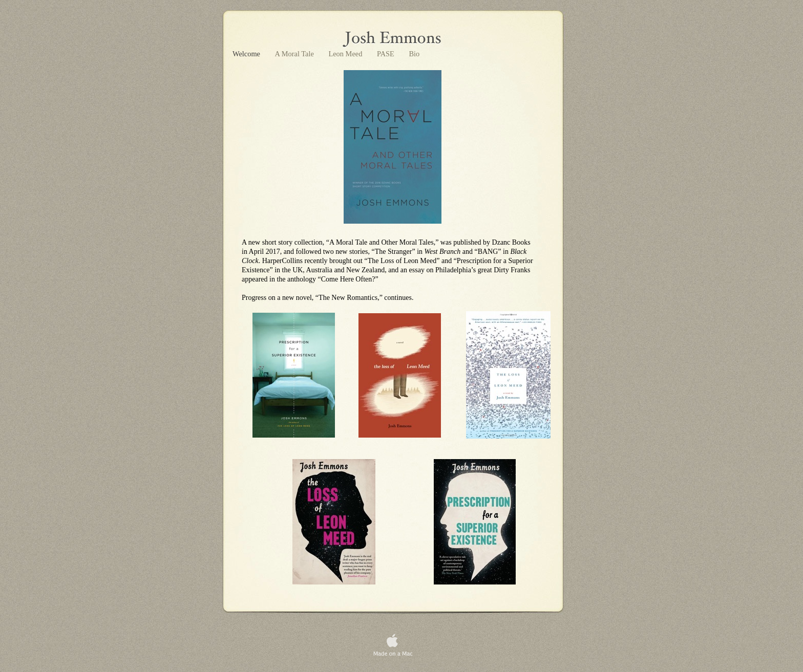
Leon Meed (346, 54)
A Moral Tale (295, 54)
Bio (414, 54)
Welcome (247, 54)
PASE (386, 54)
